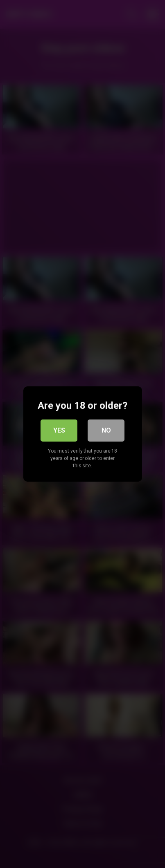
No (106, 430)
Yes (59, 430)
